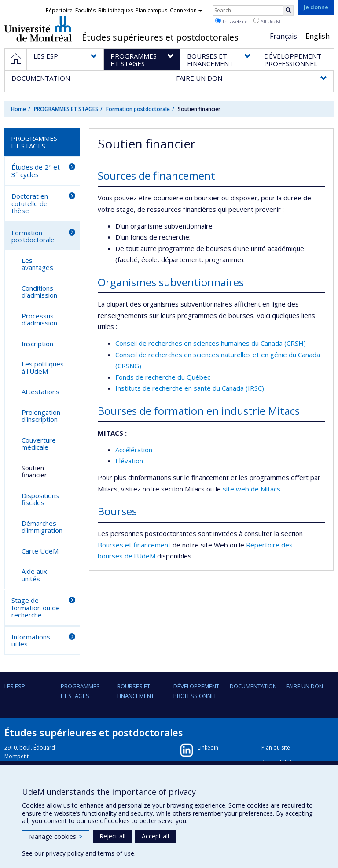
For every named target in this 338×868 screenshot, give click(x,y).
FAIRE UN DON (305, 686)
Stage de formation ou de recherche (36, 608)
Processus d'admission (39, 319)
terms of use (116, 853)
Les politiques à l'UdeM (43, 368)
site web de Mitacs (252, 489)
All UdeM (267, 21)
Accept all (155, 836)
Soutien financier (34, 471)
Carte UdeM (40, 551)
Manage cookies (56, 837)
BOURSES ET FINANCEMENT (136, 691)
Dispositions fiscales (40, 499)
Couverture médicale (39, 444)
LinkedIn (208, 748)
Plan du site (276, 748)
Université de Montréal (38, 29)
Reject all (112, 836)
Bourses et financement (134, 545)
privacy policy (65, 853)
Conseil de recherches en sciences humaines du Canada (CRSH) (211, 343)
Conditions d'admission (39, 292)
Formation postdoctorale (138, 109)
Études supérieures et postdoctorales (160, 37)
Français (283, 36)
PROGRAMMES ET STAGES (66, 109)
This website (231, 21)
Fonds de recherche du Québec (163, 377)
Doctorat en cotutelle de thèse (30, 203)
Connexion (186, 10)
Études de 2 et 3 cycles (36, 170)
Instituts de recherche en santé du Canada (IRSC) (190, 388)
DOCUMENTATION (253, 686)
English (318, 36)
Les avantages (37, 264)
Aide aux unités (34, 575)
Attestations (40, 392)
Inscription (37, 344)
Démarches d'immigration (42, 527)
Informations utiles (31, 641)
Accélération (134, 450)
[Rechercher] (288, 11)
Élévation (129, 461)
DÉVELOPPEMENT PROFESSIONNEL (196, 691)
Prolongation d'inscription (41, 416)
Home (18, 109)
